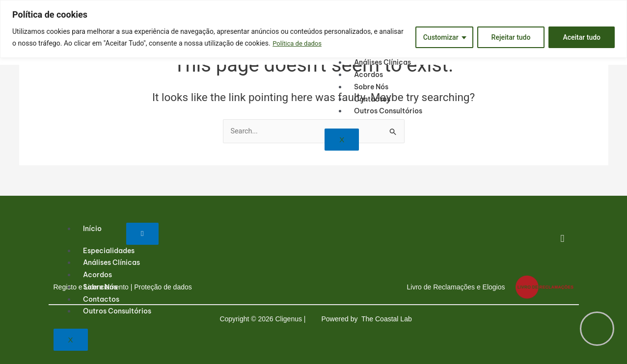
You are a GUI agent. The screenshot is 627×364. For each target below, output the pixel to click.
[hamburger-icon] (142, 234)
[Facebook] (563, 240)
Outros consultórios (388, 111)
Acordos (368, 75)
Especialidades (109, 251)
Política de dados (299, 43)
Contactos (372, 99)
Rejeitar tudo (511, 37)
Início (92, 229)
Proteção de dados (163, 287)
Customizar (441, 37)
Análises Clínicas (382, 62)
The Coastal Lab (388, 319)
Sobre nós (371, 87)
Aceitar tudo (582, 37)
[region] (313, 29)
